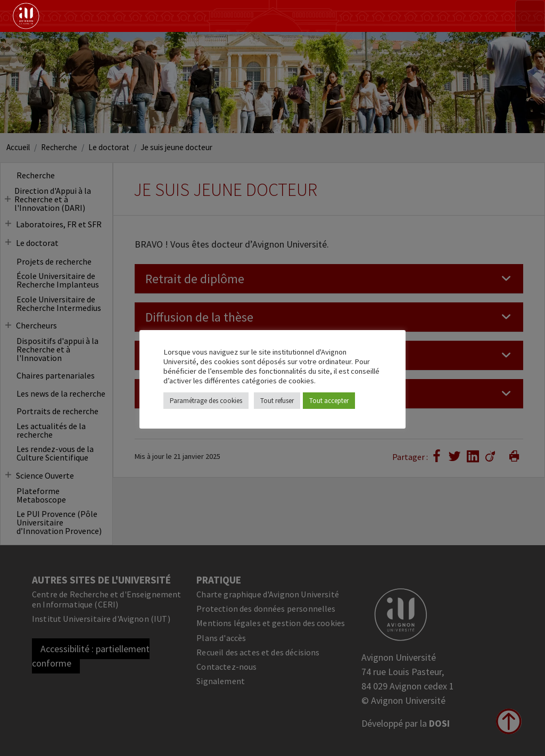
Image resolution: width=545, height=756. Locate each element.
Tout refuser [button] (277, 401)
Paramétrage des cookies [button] (206, 401)
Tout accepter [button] (329, 401)
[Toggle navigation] (530, 16)
